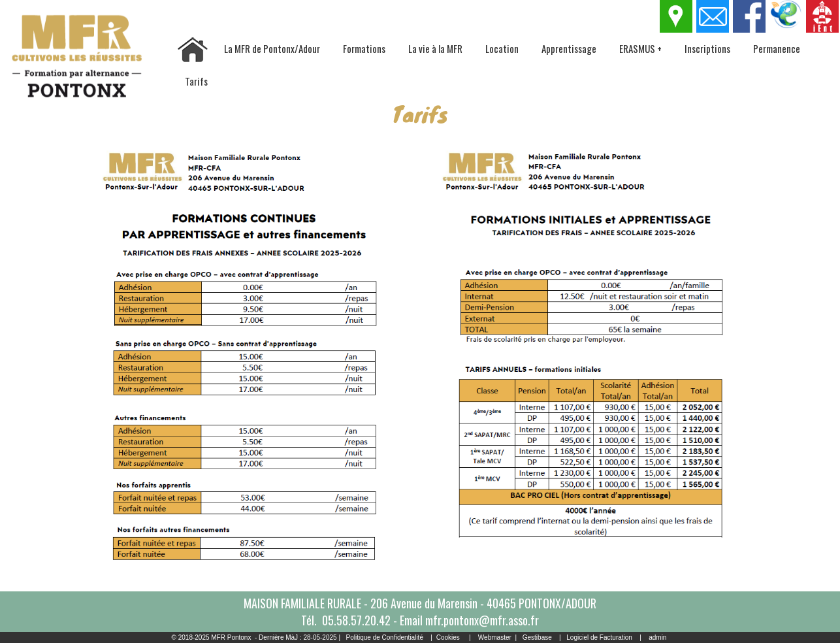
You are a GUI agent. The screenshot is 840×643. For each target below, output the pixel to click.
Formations (364, 48)
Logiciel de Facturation (599, 637)
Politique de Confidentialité (385, 637)
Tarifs (196, 81)
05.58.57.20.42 (356, 620)
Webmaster (495, 637)
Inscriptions (707, 48)
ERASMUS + (640, 48)
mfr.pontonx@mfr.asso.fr (482, 620)
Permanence (777, 48)
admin (657, 637)
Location (502, 48)
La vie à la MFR (435, 48)
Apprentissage (569, 48)
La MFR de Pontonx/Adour (272, 48)
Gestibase (537, 637)
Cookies (448, 637)
